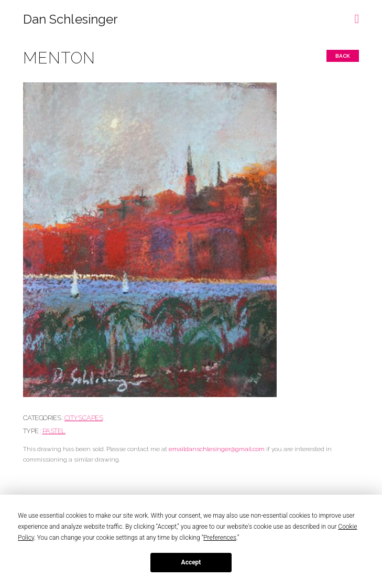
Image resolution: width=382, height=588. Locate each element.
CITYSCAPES (84, 418)
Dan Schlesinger (70, 19)
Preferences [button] (220, 538)
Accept (191, 562)
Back (343, 56)
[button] (357, 15)
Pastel (54, 431)
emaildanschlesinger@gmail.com (217, 449)
